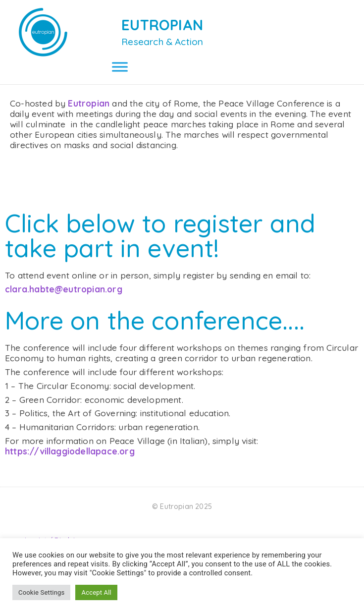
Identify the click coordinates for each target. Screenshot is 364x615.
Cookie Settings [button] (41, 592)
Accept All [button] (96, 592)
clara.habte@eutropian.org (64, 300)
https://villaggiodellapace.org (70, 462)
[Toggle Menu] (120, 67)
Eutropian (90, 114)
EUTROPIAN (162, 25)
